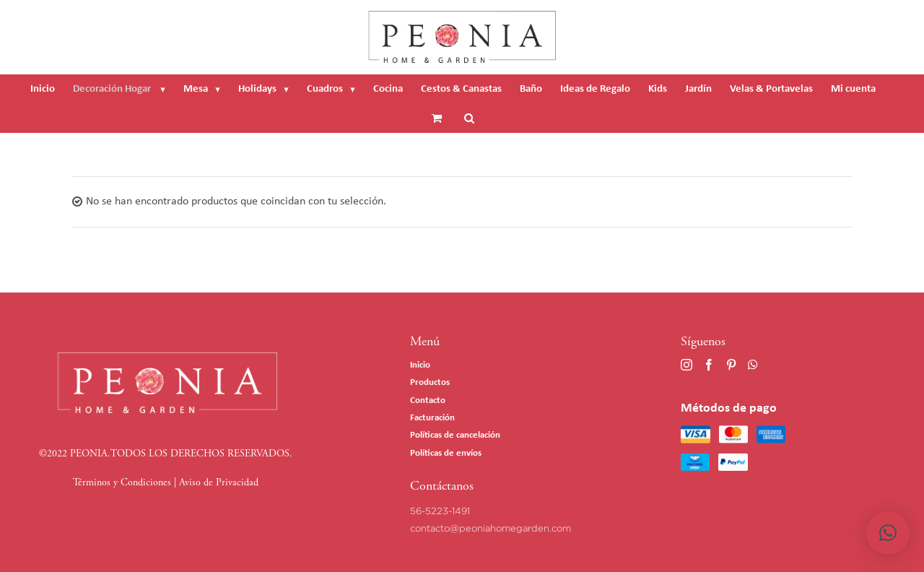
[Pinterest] (731, 365)
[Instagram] (687, 365)
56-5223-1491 (440, 511)
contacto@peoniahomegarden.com (491, 528)
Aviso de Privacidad (219, 483)
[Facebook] (709, 365)
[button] (888, 533)
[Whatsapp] (753, 365)
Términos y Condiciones (122, 483)
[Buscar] (469, 118)
